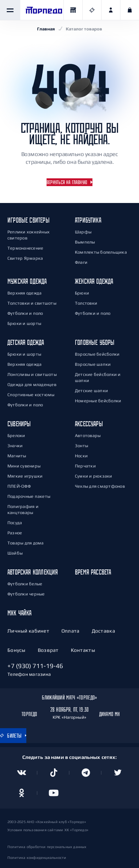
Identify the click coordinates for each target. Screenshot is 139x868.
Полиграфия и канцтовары (23, 509)
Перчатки (85, 466)
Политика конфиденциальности (37, 858)
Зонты (81, 446)
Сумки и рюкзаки (94, 476)
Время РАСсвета (93, 572)
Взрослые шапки (93, 364)
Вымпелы (85, 242)
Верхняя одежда (24, 293)
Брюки (82, 293)
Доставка (103, 631)
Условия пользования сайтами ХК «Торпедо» (48, 830)
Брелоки (16, 436)
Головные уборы (95, 342)
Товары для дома (26, 543)
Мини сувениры (24, 466)
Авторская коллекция (33, 572)
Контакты (83, 650)
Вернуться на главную (67, 182)
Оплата (71, 631)
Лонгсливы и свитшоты (32, 374)
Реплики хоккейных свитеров (29, 235)
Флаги (81, 262)
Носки (81, 456)
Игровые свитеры (29, 220)
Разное (15, 533)
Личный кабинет (28, 631)
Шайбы (15, 553)
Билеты (11, 735)
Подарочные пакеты (29, 496)
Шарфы (83, 232)
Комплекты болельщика (101, 252)
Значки (15, 446)
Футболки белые (25, 584)
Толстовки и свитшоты (32, 303)
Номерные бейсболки (98, 401)
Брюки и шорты (24, 323)
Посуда (15, 523)
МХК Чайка (20, 613)
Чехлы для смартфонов (100, 486)
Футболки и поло (25, 313)
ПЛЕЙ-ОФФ (19, 486)
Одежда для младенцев (32, 385)
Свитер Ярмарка (25, 258)
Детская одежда (26, 342)
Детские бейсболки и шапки (98, 377)
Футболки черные (26, 594)
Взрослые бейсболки (97, 354)
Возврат (48, 650)
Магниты (17, 456)
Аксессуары (89, 424)
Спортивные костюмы (31, 395)
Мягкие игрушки (25, 476)
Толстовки (86, 303)
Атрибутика (88, 220)
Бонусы (17, 650)
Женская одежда (94, 281)
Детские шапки (91, 391)
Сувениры (19, 424)
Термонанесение (25, 248)
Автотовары (88, 436)
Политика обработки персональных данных (47, 847)
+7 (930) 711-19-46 (35, 666)
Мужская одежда (27, 281)
